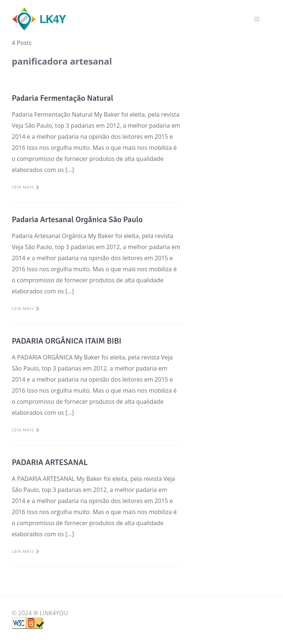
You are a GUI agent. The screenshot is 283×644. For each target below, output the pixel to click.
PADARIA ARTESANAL (50, 462)
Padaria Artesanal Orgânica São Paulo (77, 219)
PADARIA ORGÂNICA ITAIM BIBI (67, 341)
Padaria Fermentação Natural (62, 98)
